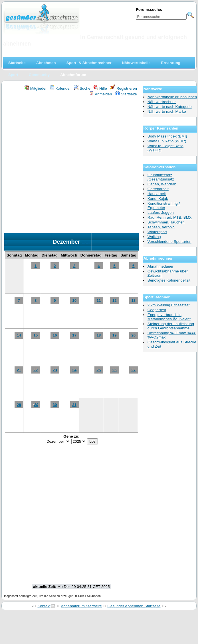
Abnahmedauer (160, 266)
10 (74, 301)
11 (99, 301)
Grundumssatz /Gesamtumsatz (161, 177)
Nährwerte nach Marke (167, 111)
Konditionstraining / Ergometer (164, 206)
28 (19, 405)
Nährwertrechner (162, 102)
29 (36, 405)
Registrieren (124, 88)
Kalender (60, 88)
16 (55, 335)
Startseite (126, 94)
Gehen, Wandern (162, 184)
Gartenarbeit (158, 189)
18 (99, 335)
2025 (86, 242)
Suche (82, 88)
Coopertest (157, 310)
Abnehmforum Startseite (81, 606)
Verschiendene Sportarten (169, 242)
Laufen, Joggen (161, 213)
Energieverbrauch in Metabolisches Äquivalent (169, 317)
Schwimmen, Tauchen (166, 222)
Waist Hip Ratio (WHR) (167, 141)
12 (115, 301)
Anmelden (101, 94)
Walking (154, 237)
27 (133, 370)
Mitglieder (36, 88)
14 (19, 335)
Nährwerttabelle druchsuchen (172, 97)
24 (74, 370)
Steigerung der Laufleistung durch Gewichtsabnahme (171, 326)
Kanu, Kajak (158, 199)
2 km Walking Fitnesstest (169, 305)
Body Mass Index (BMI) (167, 136)
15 (36, 335)
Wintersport (157, 232)
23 (55, 370)
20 (133, 335)
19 (115, 335)
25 (99, 370)
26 (115, 370)
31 (74, 405)
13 (133, 301)
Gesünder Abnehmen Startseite (134, 606)
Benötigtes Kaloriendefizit (169, 280)
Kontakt (44, 606)
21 (19, 370)
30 (55, 405)
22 (36, 370)
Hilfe (100, 88)
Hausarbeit (157, 194)
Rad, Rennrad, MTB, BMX (170, 217)
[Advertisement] (66, 166)
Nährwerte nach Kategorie (170, 107)
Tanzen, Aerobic (161, 227)
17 (74, 335)
